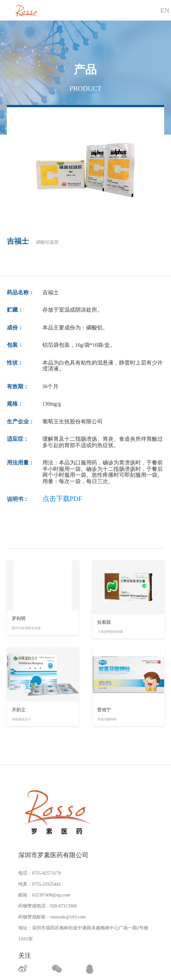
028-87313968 (63, 906)
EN (165, 10)
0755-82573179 (46, 873)
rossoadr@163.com (68, 917)
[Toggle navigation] (149, 10)
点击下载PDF (62, 499)
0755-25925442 (46, 884)
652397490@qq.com (51, 895)
